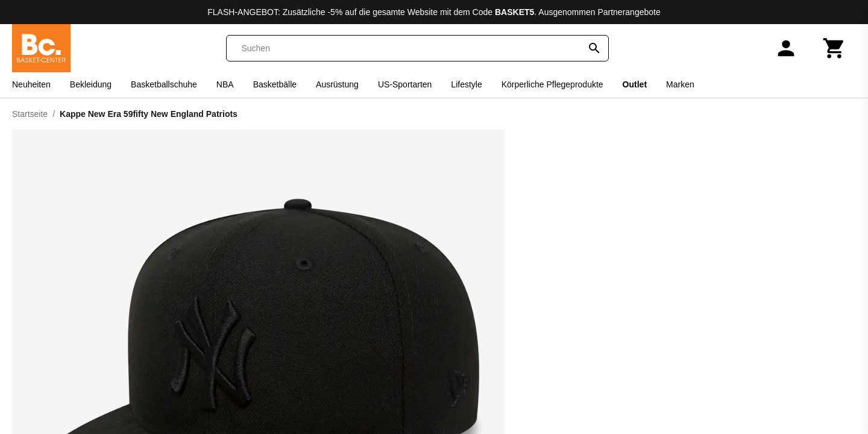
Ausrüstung (337, 84)
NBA (225, 84)
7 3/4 (558, 321)
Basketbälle (275, 84)
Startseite (30, 114)
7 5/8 (697, 321)
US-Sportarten (405, 84)
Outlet (635, 84)
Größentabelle (829, 268)
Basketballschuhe (164, 84)
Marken (680, 84)
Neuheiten (31, 84)
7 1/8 (835, 288)
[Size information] (547, 268)
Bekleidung (91, 84)
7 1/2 (697, 288)
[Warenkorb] (834, 48)
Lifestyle (466, 84)
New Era (685, 139)
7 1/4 (766, 288)
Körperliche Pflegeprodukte (552, 84)
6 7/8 (546, 293)
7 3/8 (627, 321)
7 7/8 (754, 325)
